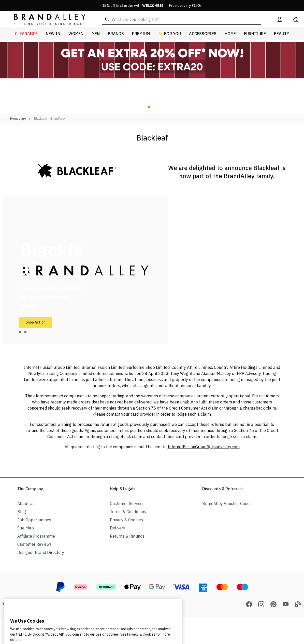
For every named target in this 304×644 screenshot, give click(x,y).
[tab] (20, 332)
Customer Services (127, 503)
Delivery (118, 528)
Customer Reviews (34, 544)
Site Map (26, 528)
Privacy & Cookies (126, 520)
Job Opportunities (34, 520)
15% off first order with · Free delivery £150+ (152, 6)
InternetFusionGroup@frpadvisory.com (204, 447)
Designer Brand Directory (41, 552)
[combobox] (182, 19)
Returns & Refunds (127, 536)
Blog (22, 512)
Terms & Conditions (128, 512)
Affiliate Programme (36, 536)
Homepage (18, 118)
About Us (26, 503)
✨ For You (169, 34)
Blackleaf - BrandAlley (50, 118)
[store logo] (46, 19)
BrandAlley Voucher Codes (227, 503)
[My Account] (280, 19)
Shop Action (36, 322)
